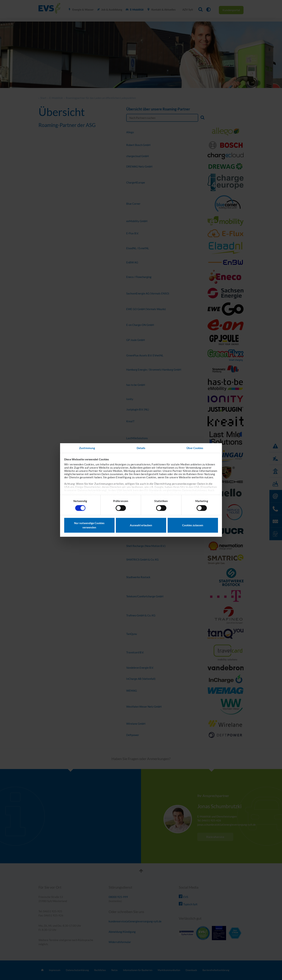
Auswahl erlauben (141, 525)
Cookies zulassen (193, 525)
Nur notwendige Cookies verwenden (89, 525)
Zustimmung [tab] (87, 448)
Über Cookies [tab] (195, 448)
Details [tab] (141, 448)
